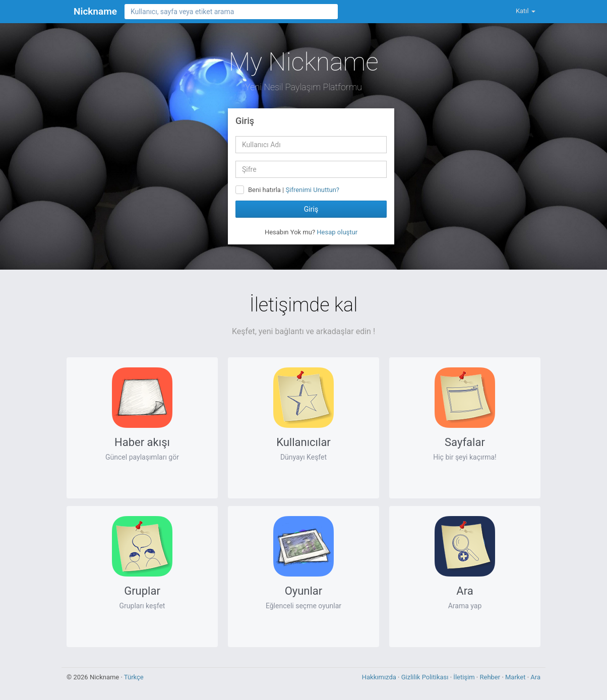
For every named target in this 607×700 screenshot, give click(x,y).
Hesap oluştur (337, 232)
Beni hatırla (264, 190)
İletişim (465, 677)
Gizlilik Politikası (426, 677)
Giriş (311, 209)
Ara (535, 677)
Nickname (95, 11)
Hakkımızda (380, 677)
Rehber (491, 677)
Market (516, 677)
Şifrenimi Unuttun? (313, 190)
